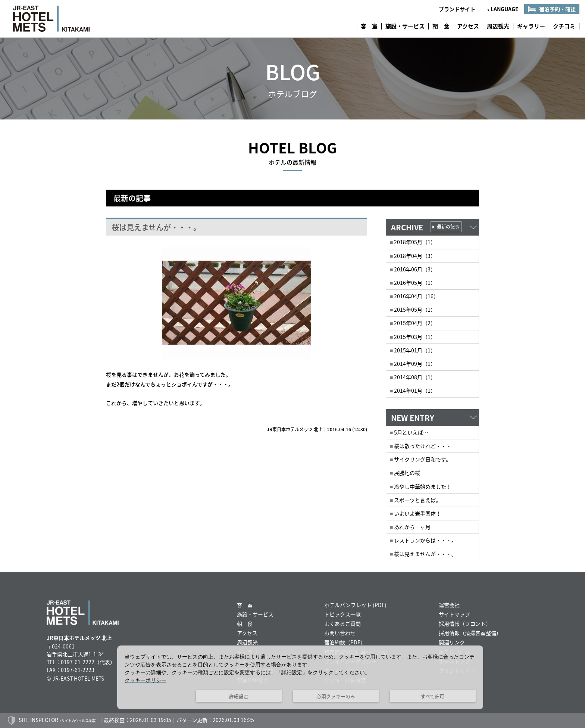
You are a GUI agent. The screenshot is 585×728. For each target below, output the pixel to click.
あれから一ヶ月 (412, 527)
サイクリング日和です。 (423, 459)
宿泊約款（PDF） (345, 642)
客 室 (369, 26)
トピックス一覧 (342, 614)
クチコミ (564, 26)
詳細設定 (239, 696)
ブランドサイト (457, 9)
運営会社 (449, 605)
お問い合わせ (340, 633)
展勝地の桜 (407, 473)
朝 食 (441, 26)
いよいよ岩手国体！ (417, 513)
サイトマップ (454, 614)
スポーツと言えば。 (417, 500)
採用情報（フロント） (465, 623)
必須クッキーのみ (336, 696)
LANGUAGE (503, 9)
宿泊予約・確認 (557, 9)
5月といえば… (411, 432)
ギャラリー (531, 26)
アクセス (468, 26)
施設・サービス (405, 26)
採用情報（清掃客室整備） (470, 633)
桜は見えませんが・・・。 (425, 554)
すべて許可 (433, 696)
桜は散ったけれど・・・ (423, 446)
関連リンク (452, 642)
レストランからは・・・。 (425, 540)
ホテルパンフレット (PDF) (355, 605)
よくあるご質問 (342, 623)
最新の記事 (448, 227)
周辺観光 (498, 26)
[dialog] (300, 677)
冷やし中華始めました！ (423, 486)
